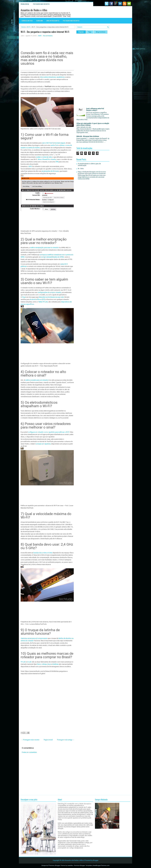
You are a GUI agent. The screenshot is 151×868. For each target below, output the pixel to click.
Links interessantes (53, 21)
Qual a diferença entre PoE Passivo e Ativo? (95, 109)
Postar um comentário (29, 752)
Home (23, 27)
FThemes (51, 865)
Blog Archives (101, 32)
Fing (24, 297)
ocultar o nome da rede (44, 157)
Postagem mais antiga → (66, 740)
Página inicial (25, 4)
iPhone (39, 299)
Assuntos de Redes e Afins (34, 10)
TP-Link (23, 662)
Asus (49, 664)
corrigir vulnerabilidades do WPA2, (53, 257)
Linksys (44, 664)
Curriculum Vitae (27, 21)
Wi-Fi (29, 27)
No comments (48, 36)
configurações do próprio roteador (49, 292)
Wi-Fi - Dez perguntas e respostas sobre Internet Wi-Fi (45, 32)
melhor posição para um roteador (37, 380)
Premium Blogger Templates (83, 865)
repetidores (61, 77)
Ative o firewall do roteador (47, 159)
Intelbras (56, 664)
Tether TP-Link (43, 302)
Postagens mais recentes (41, 4)
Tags (90, 32)
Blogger (96, 860)
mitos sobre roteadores (48, 77)
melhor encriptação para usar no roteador (44, 248)
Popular (81, 32)
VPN (57, 162)
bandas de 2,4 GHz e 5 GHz (43, 553)
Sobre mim (39, 21)
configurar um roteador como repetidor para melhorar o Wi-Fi (49, 432)
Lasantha (70, 865)
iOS (44, 299)
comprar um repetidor (43, 444)
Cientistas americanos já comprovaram (34, 638)
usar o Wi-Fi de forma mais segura (53, 143)
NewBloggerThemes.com (101, 865)
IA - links (81, 169)
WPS (30, 166)
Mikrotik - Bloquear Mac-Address (88, 136)
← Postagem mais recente (30, 740)
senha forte (55, 145)
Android (33, 299)
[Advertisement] (48, 774)
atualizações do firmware (50, 171)
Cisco (39, 664)
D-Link (29, 662)
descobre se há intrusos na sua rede (51, 297)
